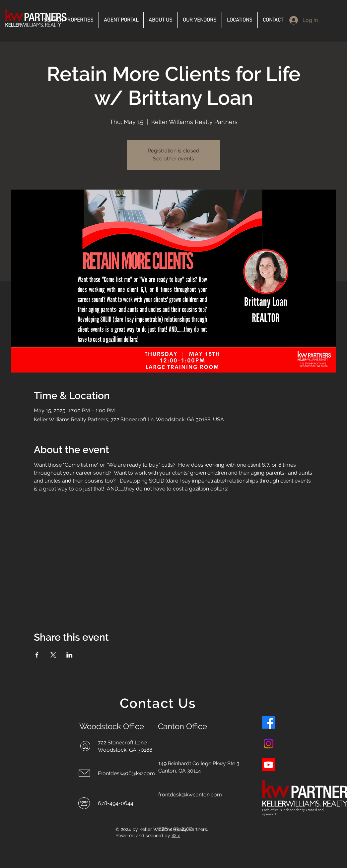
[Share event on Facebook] (37, 655)
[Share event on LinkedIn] (69, 655)
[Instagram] (269, 744)
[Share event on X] (53, 655)
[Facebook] (269, 722)
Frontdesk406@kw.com (126, 773)
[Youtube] (269, 765)
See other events (173, 159)
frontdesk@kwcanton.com (190, 795)
